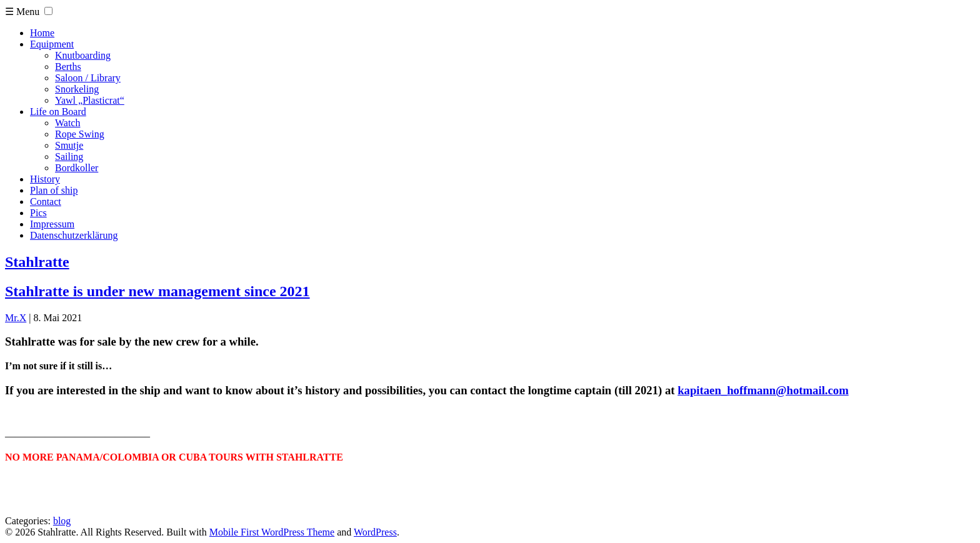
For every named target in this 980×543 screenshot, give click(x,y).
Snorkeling (77, 89)
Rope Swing (80, 134)
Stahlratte (37, 262)
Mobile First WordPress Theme (272, 532)
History (45, 179)
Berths (68, 67)
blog (62, 521)
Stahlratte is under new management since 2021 (157, 291)
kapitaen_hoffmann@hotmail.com (763, 390)
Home (42, 33)
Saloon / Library (88, 78)
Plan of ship (54, 190)
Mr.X (16, 318)
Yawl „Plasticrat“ (90, 100)
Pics (38, 213)
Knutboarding (83, 55)
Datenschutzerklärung (74, 235)
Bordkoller (77, 168)
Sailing (69, 157)
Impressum (52, 224)
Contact (46, 202)
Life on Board (58, 112)
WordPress (375, 532)
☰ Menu (22, 12)
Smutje (69, 145)
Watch (67, 123)
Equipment (52, 44)
